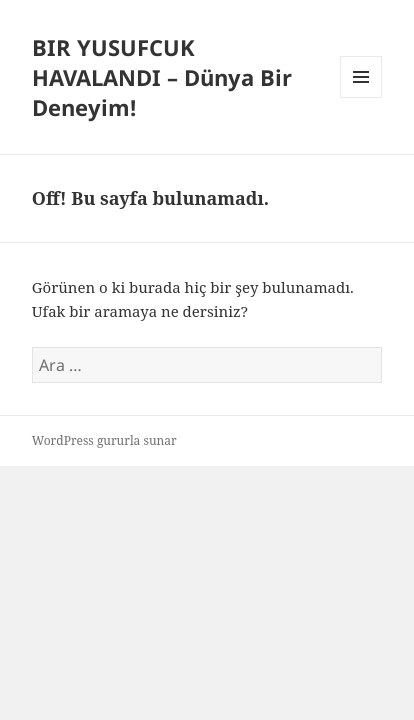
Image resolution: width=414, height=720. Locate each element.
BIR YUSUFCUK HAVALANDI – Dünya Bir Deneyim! (162, 77)
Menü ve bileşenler (361, 97)
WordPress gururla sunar (104, 440)
